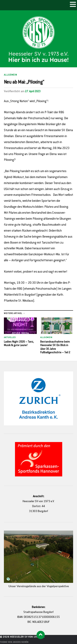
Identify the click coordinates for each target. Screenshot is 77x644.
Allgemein (10, 75)
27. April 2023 (33, 92)
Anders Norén (21, 642)
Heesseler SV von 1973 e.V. (27, 637)
